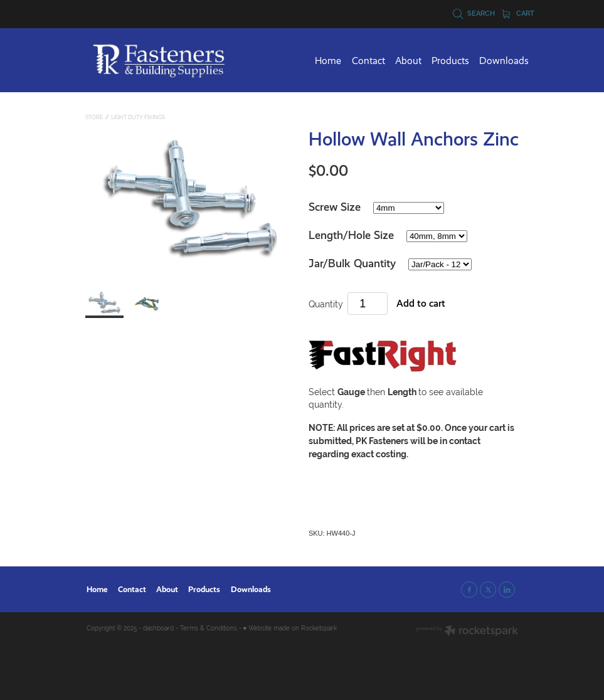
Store (94, 117)
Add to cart (421, 303)
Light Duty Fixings (138, 117)
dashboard (158, 628)
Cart (518, 13)
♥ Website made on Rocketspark (290, 628)
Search (474, 13)
